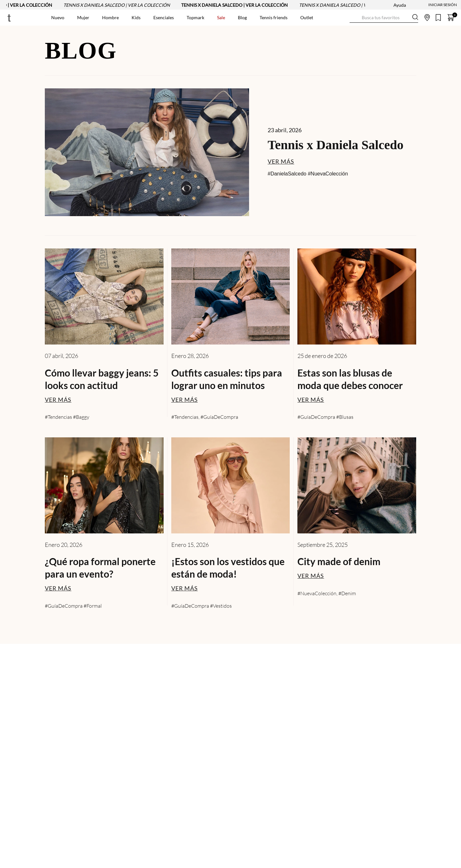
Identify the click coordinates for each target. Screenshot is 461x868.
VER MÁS (281, 162)
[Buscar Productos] (355, 17)
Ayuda (400, 5)
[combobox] (384, 18)
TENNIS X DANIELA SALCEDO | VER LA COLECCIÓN (120, 5)
